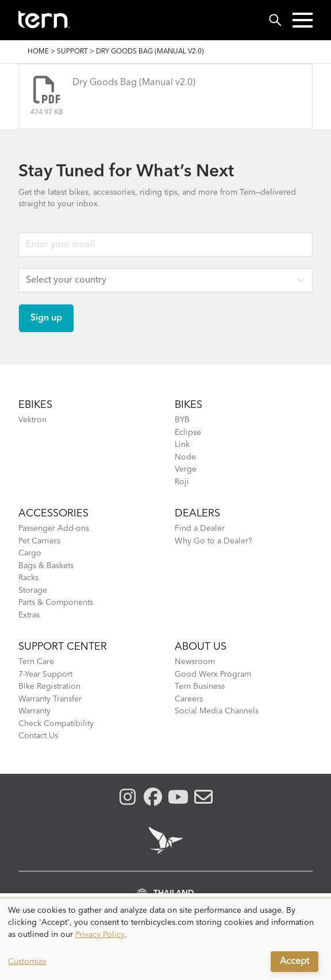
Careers (189, 699)
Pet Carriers (39, 541)
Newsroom (195, 662)
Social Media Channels (217, 711)
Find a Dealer (200, 528)
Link (182, 445)
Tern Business (200, 686)
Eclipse (188, 433)
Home (38, 52)
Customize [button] (27, 962)
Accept (295, 962)
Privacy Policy (100, 935)
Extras (29, 615)
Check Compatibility (56, 724)
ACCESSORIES (53, 514)
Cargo (30, 553)
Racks (28, 578)
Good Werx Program (213, 674)
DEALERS (197, 514)
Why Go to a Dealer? (213, 541)
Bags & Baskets (46, 566)
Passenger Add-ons (54, 528)
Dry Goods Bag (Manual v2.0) (134, 83)
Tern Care (36, 662)
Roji (182, 482)
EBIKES (35, 405)
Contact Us (38, 736)
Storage (33, 591)
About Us (201, 647)
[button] (303, 20)
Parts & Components (56, 603)
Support (72, 52)
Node (185, 457)
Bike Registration (49, 686)
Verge (186, 469)
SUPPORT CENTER (63, 647)
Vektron (32, 420)
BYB (182, 420)
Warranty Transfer (50, 699)
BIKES (188, 405)
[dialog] (165, 940)
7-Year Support (45, 674)
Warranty (34, 711)
